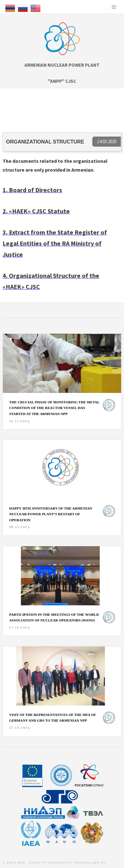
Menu (114, 7)
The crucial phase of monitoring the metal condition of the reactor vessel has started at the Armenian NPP (54, 408)
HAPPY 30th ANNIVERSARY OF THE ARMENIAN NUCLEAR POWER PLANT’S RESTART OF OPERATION (51, 514)
